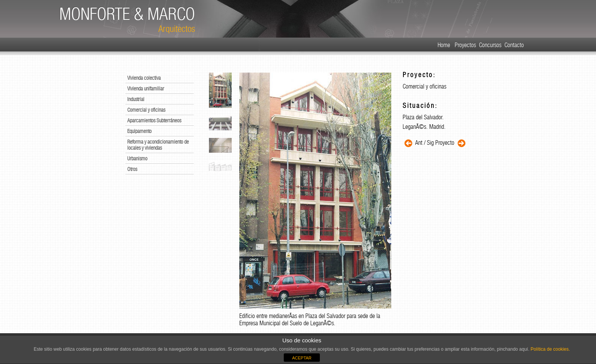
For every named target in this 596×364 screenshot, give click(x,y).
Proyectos (465, 45)
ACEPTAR (302, 358)
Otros (132, 169)
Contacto (514, 45)
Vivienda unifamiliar (146, 89)
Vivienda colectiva (144, 78)
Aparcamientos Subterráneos (154, 120)
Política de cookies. (550, 349)
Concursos (490, 45)
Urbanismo (137, 158)
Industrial (136, 99)
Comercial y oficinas (146, 110)
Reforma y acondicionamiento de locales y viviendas (158, 145)
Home (444, 45)
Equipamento (139, 131)
